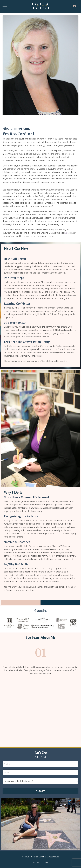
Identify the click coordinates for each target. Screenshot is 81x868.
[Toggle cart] (74, 6)
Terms (45, 863)
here (66, 233)
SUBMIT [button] (41, 791)
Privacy (36, 863)
